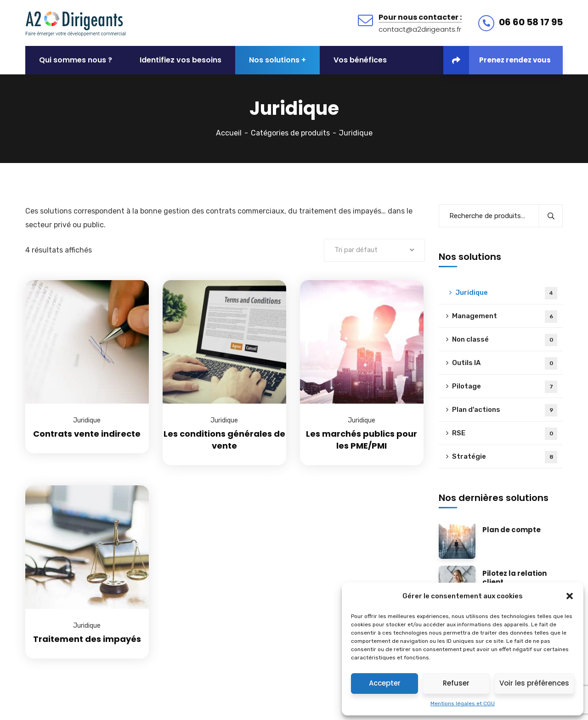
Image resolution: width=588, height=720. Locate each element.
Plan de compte (512, 530)
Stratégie (505, 457)
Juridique (87, 420)
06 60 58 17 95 (531, 22)
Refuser (456, 683)
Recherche (551, 216)
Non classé (505, 340)
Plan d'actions (505, 410)
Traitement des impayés (87, 639)
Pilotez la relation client (514, 578)
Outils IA (505, 363)
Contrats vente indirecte (87, 434)
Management (505, 317)
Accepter (385, 683)
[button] (570, 596)
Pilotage (505, 387)
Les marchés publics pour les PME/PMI (362, 440)
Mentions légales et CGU (463, 703)
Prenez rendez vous (497, 60)
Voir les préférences (534, 683)
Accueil (229, 133)
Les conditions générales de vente (224, 440)
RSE (505, 434)
